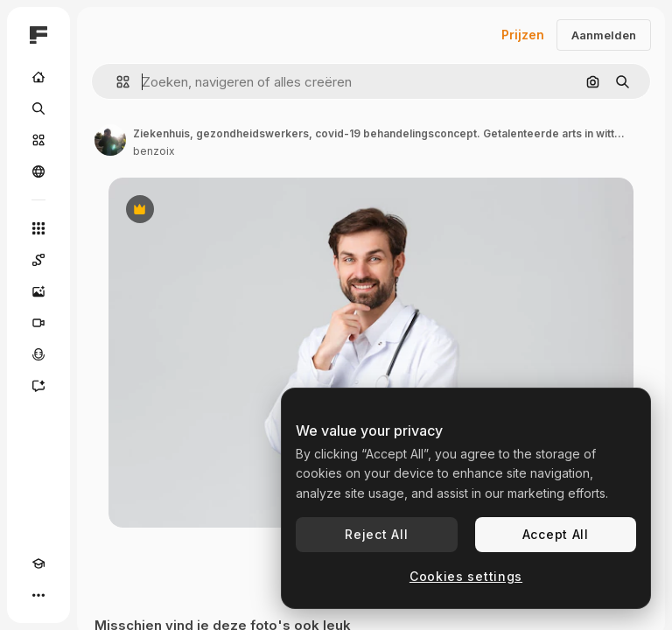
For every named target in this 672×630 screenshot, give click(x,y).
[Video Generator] (38, 323)
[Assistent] (38, 386)
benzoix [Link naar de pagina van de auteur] (154, 151)
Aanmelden (604, 35)
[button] (116, 82)
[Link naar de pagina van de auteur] (110, 140)
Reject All (376, 534)
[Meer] (38, 595)
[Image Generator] (38, 291)
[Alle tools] (38, 228)
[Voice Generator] (38, 354)
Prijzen (523, 35)
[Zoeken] (38, 108)
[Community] (38, 171)
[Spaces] (38, 260)
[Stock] (38, 140)
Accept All (556, 534)
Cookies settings (466, 576)
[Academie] (38, 563)
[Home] (38, 77)
